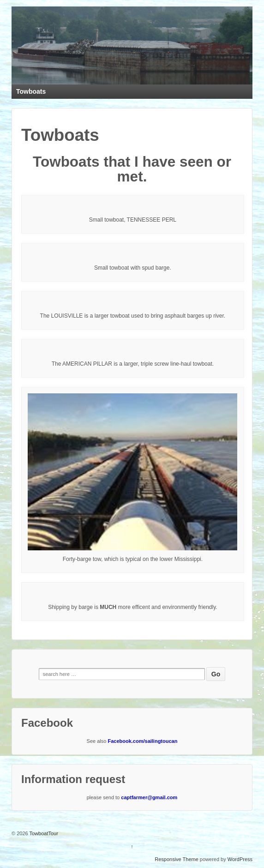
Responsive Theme (177, 859)
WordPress (240, 859)
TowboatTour (43, 833)
